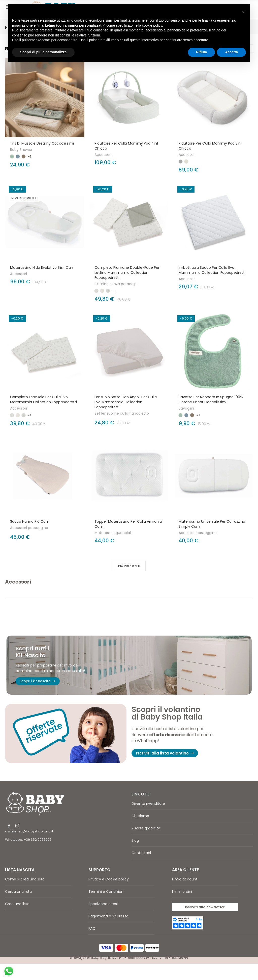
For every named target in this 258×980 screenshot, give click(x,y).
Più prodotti (129, 566)
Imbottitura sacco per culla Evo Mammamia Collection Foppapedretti (212, 270)
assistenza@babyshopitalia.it (29, 847)
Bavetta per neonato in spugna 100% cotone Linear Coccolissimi (211, 399)
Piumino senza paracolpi (116, 284)
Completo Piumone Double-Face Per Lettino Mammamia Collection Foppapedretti (127, 273)
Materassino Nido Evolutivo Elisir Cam (42, 268)
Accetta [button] (231, 52)
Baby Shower (21, 150)
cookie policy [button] (152, 25)
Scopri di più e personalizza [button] (43, 52)
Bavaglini (186, 408)
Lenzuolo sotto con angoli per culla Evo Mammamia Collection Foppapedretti (126, 402)
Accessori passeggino (29, 528)
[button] (167, 769)
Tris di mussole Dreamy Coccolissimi (42, 143)
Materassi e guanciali (113, 533)
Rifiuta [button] (202, 52)
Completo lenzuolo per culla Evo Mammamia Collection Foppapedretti (43, 399)
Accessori (103, 155)
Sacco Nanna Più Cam (30, 521)
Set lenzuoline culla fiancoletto (122, 413)
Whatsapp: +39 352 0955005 (28, 856)
